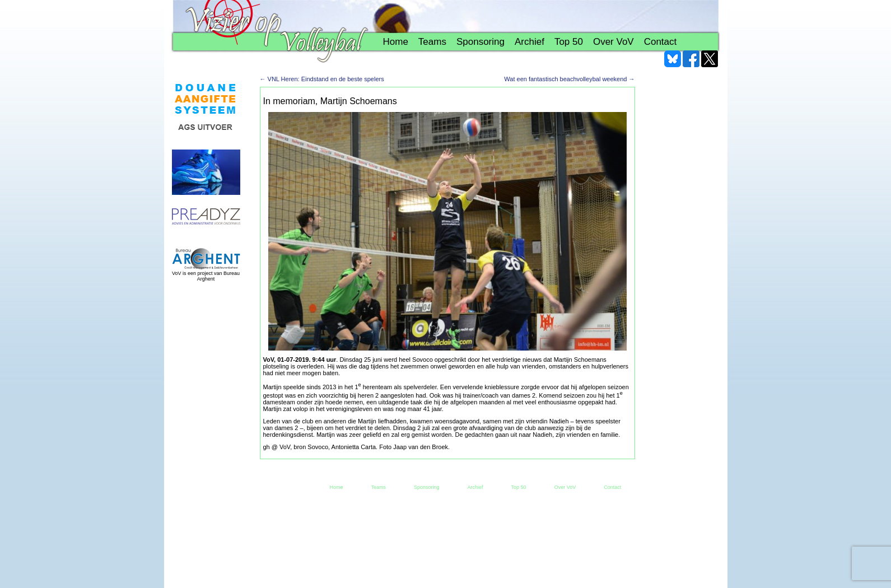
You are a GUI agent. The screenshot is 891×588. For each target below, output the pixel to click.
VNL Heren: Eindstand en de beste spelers (322, 79)
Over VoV (614, 42)
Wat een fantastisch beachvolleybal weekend (569, 79)
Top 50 (569, 42)
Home (396, 42)
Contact (661, 42)
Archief (530, 42)
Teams (432, 42)
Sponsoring (481, 42)
